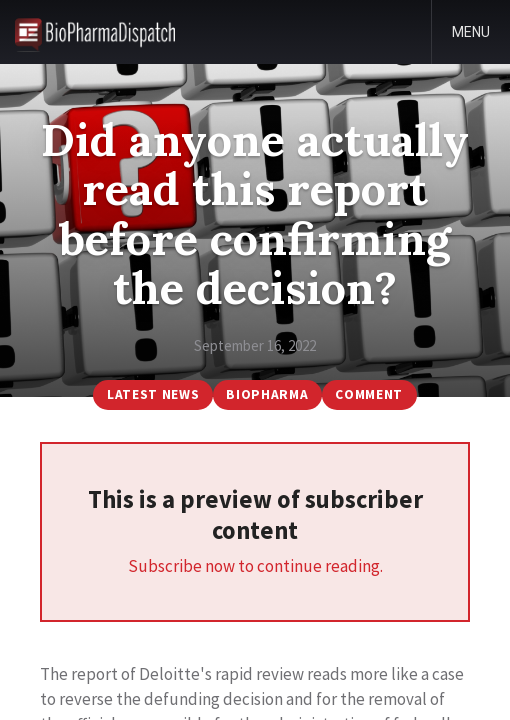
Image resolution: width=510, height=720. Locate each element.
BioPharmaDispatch (95, 32)
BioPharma (267, 394)
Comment (369, 394)
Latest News (153, 394)
